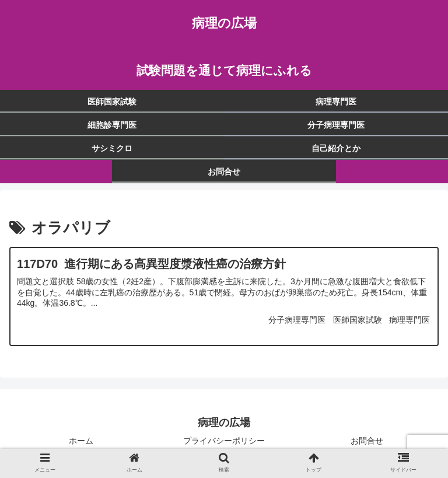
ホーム (81, 441)
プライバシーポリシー (224, 441)
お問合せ (367, 441)
